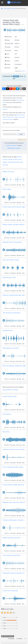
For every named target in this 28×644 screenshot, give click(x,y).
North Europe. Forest (9, 277)
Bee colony (6, 460)
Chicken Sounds (7, 117)
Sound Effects (20, 100)
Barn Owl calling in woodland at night (14, 366)
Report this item (22, 140)
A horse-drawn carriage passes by (13, 513)
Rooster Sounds (21, 115)
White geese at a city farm (11, 348)
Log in (16, 76)
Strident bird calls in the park (11, 566)
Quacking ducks (8, 330)
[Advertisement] (14, 395)
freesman (24, 71)
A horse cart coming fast (10, 619)
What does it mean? (14, 148)
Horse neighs (7, 189)
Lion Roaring (7, 442)
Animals (5, 102)
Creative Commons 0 (12, 145)
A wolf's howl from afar (10, 425)
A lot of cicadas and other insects (13, 495)
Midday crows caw (8, 172)
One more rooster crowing (11, 260)
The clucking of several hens (12, 313)
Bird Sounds (10, 119)
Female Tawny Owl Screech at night (14, 207)
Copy (21, 134)
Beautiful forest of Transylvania (12, 242)
